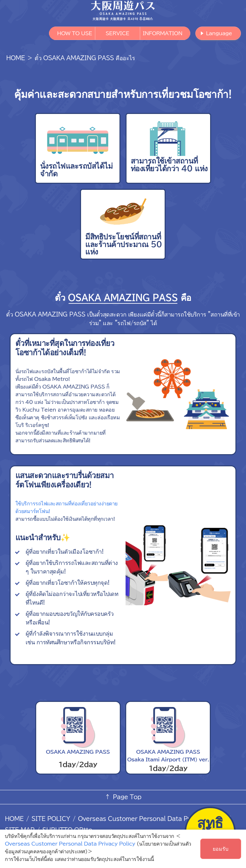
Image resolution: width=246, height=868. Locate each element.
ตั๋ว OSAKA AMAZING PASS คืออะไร (85, 58)
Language (219, 33)
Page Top (127, 797)
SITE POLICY (51, 819)
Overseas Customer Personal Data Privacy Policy (152, 819)
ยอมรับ (221, 849)
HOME (15, 58)
